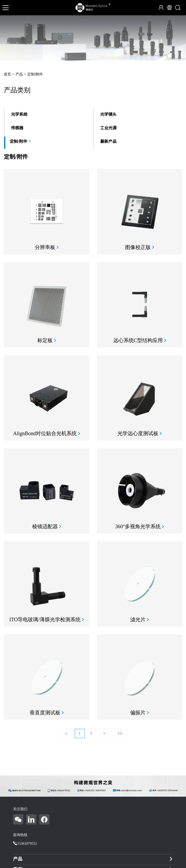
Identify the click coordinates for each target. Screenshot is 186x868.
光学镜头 (108, 114)
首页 (7, 74)
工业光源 (108, 128)
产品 (19, 74)
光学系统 (19, 114)
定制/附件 (35, 74)
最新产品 (108, 142)
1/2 (120, 733)
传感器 (17, 128)
